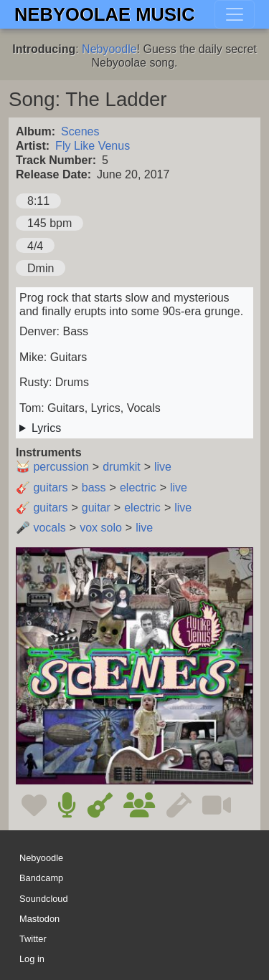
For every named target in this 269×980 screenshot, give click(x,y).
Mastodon (39, 919)
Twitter (33, 939)
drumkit (121, 467)
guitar (96, 508)
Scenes (80, 131)
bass (94, 487)
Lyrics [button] (46, 428)
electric (138, 487)
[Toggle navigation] (235, 14)
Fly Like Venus (93, 146)
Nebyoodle (109, 49)
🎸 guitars (42, 487)
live (163, 467)
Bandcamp (41, 879)
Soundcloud (44, 899)
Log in (32, 959)
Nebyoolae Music (105, 14)
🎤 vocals (41, 528)
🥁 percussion (52, 467)
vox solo (101, 528)
